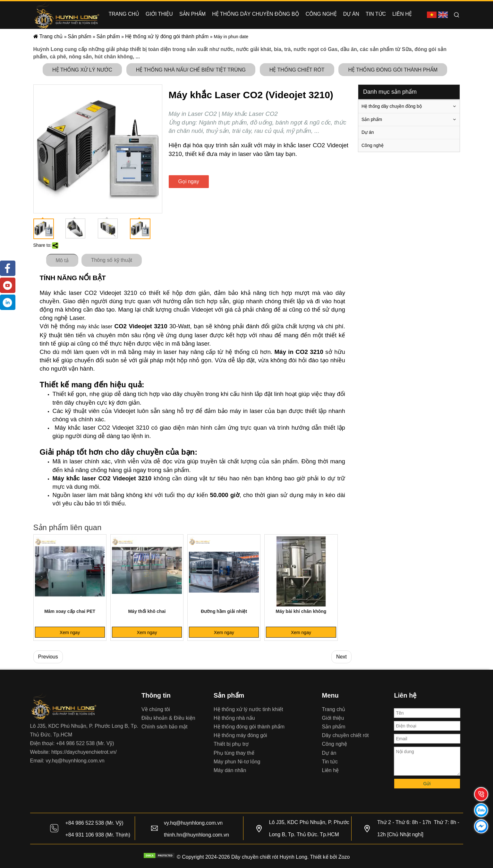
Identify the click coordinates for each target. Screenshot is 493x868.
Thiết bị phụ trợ (231, 744)
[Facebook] (8, 268)
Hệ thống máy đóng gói (240, 735)
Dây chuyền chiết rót (345, 735)
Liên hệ (331, 770)
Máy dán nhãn (230, 770)
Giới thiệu (333, 718)
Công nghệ (373, 145)
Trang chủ (334, 709)
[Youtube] (8, 285)
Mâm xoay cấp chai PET (70, 611)
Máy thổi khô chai (147, 611)
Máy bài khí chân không (301, 611)
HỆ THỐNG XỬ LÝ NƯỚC (82, 70)
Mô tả (62, 260)
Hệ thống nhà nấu (234, 718)
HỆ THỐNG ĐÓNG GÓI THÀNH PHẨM (393, 70)
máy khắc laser (95, 327)
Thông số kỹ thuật (112, 260)
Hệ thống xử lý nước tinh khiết (248, 709)
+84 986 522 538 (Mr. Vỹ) (85, 743)
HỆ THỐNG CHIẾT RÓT (297, 70)
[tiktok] (8, 302)
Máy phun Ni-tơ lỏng (237, 762)
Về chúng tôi (156, 709)
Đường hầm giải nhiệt (224, 611)
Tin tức (330, 762)
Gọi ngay (189, 181)
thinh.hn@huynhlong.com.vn (196, 835)
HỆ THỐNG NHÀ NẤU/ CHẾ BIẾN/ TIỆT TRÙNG (191, 70)
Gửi (427, 784)
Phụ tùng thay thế (234, 753)
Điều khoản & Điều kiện (168, 718)
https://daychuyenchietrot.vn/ (84, 752)
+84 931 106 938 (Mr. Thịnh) (98, 835)
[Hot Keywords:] (457, 15)
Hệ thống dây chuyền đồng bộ (392, 106)
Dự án (368, 132)
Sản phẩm (372, 119)
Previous (48, 657)
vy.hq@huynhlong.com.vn (75, 761)
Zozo (344, 857)
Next (341, 657)
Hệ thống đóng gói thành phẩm (249, 727)
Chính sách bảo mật (164, 727)
